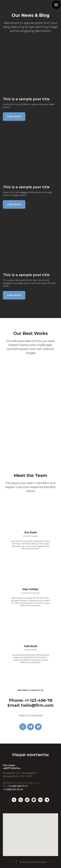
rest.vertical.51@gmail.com (27, 783)
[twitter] (23, 727)
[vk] (40, 800)
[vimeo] (38, 727)
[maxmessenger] (27, 800)
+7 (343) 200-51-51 (18, 786)
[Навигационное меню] (56, 5)
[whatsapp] (34, 800)
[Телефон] (14, 800)
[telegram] (31, 727)
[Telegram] (47, 800)
